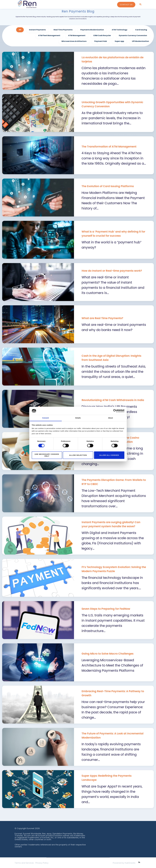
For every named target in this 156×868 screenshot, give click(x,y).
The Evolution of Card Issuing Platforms (108, 186)
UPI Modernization (140, 41)
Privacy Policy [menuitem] (42, 863)
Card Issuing (141, 30)
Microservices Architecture (74, 41)
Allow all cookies (109, 455)
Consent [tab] (46, 418)
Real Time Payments (63, 30)
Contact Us (126, 5)
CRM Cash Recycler (102, 35)
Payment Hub (101, 41)
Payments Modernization (92, 30)
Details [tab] (78, 418)
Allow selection (78, 455)
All (20, 30)
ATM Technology (120, 30)
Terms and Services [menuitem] (24, 863)
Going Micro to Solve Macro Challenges (108, 654)
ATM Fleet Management (49, 35)
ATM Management (77, 35)
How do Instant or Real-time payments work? (112, 271)
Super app (119, 41)
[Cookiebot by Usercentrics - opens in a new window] (115, 411)
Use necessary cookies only (47, 455)
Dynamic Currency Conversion (133, 35)
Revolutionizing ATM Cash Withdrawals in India (113, 400)
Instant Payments (37, 30)
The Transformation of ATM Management (109, 147)
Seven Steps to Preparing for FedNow (106, 609)
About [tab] (110, 418)
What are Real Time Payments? (102, 318)
